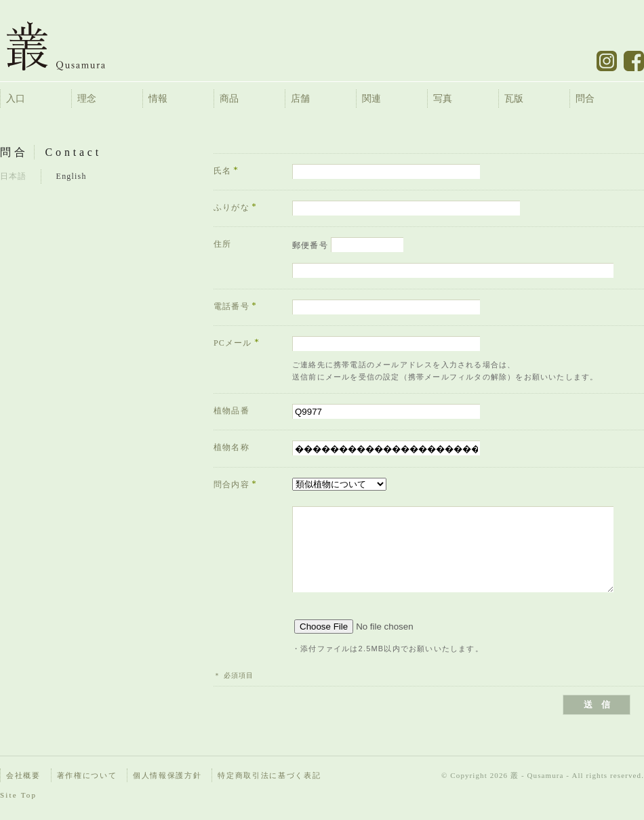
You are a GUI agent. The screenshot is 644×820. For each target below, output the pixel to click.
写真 (443, 99)
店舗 (300, 99)
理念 (87, 99)
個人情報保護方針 (167, 775)
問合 (585, 99)
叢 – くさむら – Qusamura (66, 46)
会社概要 (23, 775)
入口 (16, 99)
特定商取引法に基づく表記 (269, 775)
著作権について (87, 775)
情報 (158, 99)
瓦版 (514, 99)
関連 (371, 99)
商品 (229, 99)
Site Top (18, 795)
